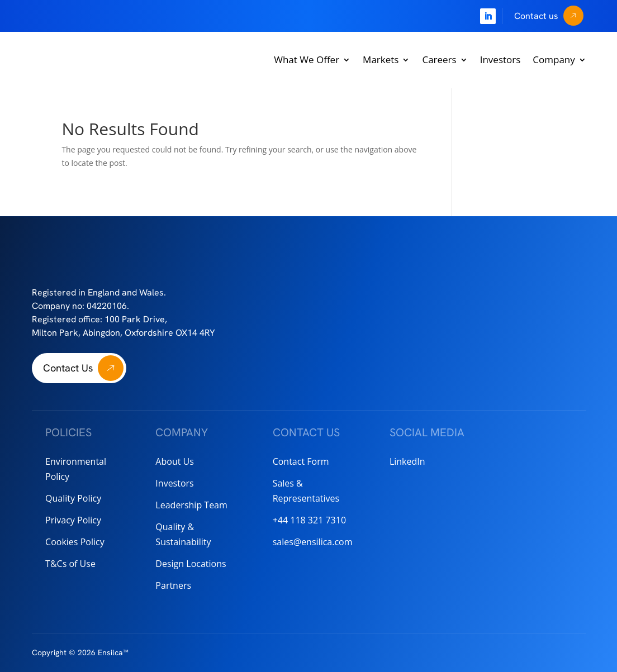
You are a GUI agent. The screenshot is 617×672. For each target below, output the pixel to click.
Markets (381, 59)
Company (554, 59)
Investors (500, 59)
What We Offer (307, 59)
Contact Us (68, 368)
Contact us (536, 16)
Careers (439, 59)
